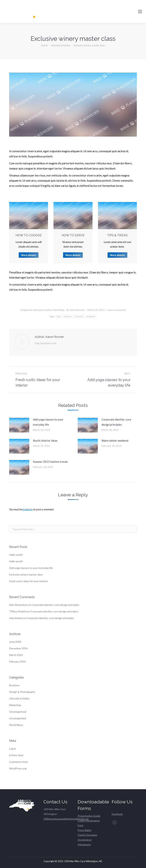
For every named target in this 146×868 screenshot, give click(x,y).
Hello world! (16, 555)
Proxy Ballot (85, 830)
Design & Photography (22, 692)
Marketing (58, 310)
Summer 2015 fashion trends (50, 462)
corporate (79, 316)
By (76, 310)
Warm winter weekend (115, 441)
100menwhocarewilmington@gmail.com (66, 819)
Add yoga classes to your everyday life (48, 422)
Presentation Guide (89, 816)
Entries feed (16, 755)
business (68, 316)
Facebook (117, 814)
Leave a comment (117, 310)
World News (16, 725)
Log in (13, 749)
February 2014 (17, 662)
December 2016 (18, 648)
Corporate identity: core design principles (116, 422)
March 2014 (16, 655)
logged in (28, 509)
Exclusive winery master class (26, 574)
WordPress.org (18, 768)
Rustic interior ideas (45, 441)
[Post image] (19, 425)
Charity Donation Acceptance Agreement (87, 840)
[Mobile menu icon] (140, 12)
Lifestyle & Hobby (42, 310)
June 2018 (15, 642)
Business (14, 685)
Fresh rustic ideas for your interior (28, 581)
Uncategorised (18, 712)
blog (59, 316)
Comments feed (18, 762)
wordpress (91, 316)
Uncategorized (18, 718)
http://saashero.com (46, 343)
